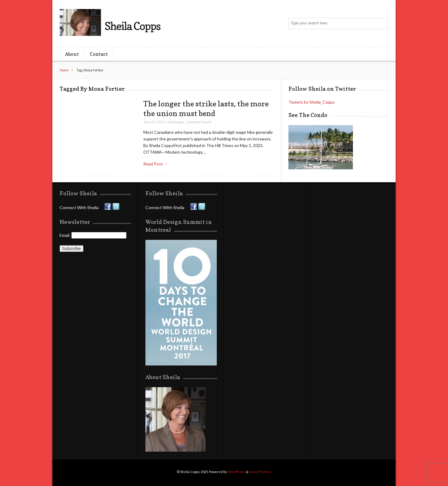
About (72, 54)
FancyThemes (260, 472)
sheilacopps (176, 122)
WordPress (236, 472)
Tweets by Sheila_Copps (312, 102)
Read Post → (156, 164)
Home (64, 70)
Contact (99, 54)
